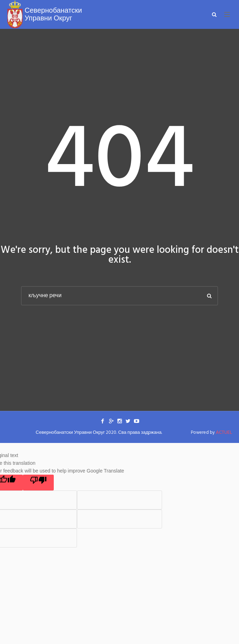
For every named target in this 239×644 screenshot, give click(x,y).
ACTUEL (224, 433)
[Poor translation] (38, 483)
